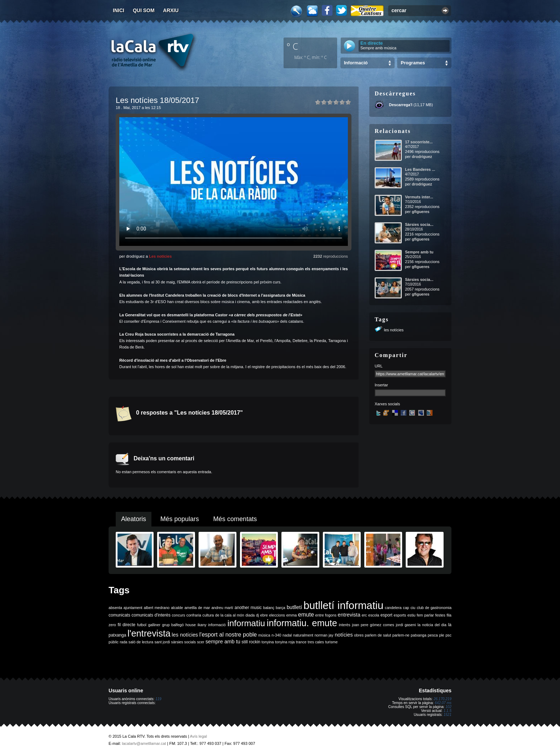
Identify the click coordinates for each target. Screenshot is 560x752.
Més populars (180, 519)
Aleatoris (134, 519)
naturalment (303, 635)
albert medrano (157, 608)
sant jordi (162, 642)
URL (379, 366)
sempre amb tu (223, 642)
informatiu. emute (302, 623)
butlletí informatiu (344, 605)
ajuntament (133, 608)
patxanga (419, 635)
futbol (142, 625)
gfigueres (421, 212)
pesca (433, 635)
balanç (269, 608)
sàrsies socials (183, 642)
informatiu (246, 623)
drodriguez (422, 157)
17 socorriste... (419, 142)
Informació (356, 63)
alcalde (177, 608)
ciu (413, 608)
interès (345, 625)
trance (301, 642)
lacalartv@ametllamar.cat (144, 743)
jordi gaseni (406, 625)
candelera (393, 608)
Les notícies (160, 256)
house (191, 625)
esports (400, 615)
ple (442, 635)
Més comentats (235, 519)
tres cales (316, 642)
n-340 (276, 635)
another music (248, 608)
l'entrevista (149, 633)
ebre (264, 615)
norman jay (324, 635)
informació (217, 625)
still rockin (251, 642)
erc (364, 615)
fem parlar (425, 615)
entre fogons (326, 615)
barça (281, 608)
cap (406, 608)
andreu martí (222, 608)
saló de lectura (141, 642)
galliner (154, 625)
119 (158, 699)
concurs (178, 615)
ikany (202, 625)
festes (440, 615)
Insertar (381, 385)
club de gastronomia (434, 608)
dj (257, 615)
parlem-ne (401, 635)
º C (292, 46)
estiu (412, 615)
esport (386, 615)
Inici (119, 10)
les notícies (394, 330)
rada (123, 642)
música (264, 635)
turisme (331, 642)
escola (374, 615)
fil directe (127, 625)
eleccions (277, 615)
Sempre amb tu (419, 252)
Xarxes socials (387, 404)
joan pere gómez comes (373, 625)
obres (359, 635)
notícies (344, 635)
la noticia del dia (432, 625)
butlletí (294, 607)
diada (250, 615)
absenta (115, 608)
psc (448, 635)
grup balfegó (173, 625)
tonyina (267, 642)
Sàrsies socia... (419, 224)
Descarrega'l (401, 105)
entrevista (349, 615)
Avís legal (199, 736)
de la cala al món (229, 615)
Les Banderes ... (420, 169)
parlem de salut (378, 635)
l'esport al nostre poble (228, 635)
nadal (287, 635)
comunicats (119, 615)
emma (291, 615)
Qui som (144, 10)
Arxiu (171, 10)
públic (114, 642)
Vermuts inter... (419, 197)
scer (201, 642)
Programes (413, 63)
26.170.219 (442, 699)
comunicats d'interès (151, 615)
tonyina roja (285, 642)
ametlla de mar (197, 608)
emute (306, 615)
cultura (208, 615)
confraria (194, 615)
